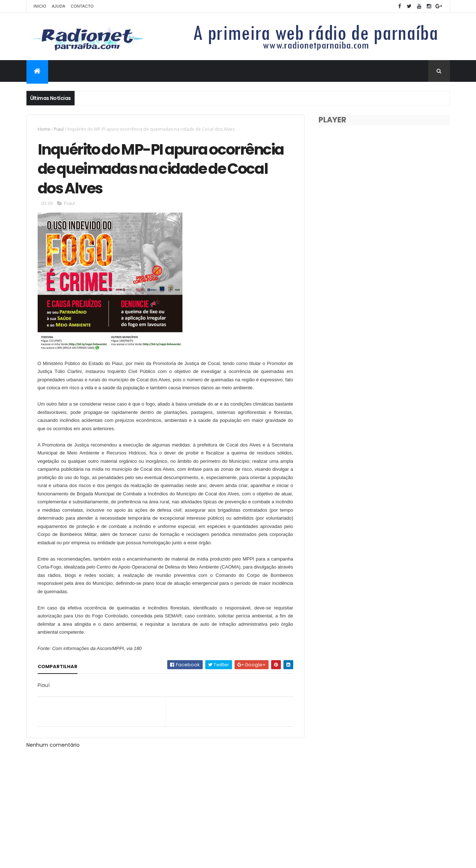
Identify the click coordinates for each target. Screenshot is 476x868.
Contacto (82, 6)
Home (44, 129)
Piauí (59, 129)
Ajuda (59, 6)
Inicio (40, 6)
